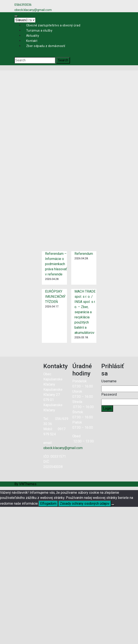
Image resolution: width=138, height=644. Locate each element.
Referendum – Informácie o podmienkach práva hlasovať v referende (56, 264)
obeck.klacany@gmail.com (63, 448)
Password (109, 394)
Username (109, 381)
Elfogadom (48, 504)
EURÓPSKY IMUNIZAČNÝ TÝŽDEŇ (55, 297)
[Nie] (113, 505)
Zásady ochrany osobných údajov (85, 504)
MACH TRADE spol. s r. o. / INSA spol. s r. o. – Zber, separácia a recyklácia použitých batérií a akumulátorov (85, 312)
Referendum (84, 254)
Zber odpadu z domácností (46, 46)
